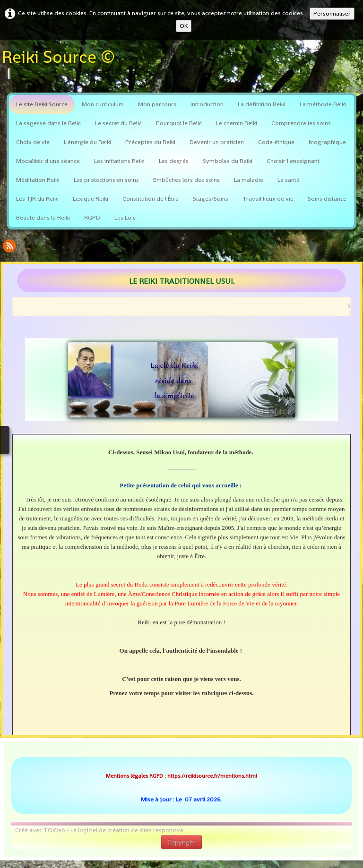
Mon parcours (157, 104)
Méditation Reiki (38, 180)
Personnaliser (332, 13)
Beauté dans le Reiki (43, 217)
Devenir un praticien (217, 142)
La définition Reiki (262, 104)
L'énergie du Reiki (87, 142)
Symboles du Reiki (228, 161)
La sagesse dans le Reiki (48, 123)
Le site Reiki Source (42, 104)
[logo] (62, 64)
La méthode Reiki (323, 104)
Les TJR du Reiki (37, 199)
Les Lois (125, 217)
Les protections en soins (106, 180)
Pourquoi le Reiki (179, 123)
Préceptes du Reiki (150, 142)
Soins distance (327, 199)
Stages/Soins (211, 199)
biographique (327, 142)
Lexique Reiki (91, 199)
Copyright (181, 842)
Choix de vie (33, 142)
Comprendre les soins (301, 123)
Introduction (207, 104)
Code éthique (276, 142)
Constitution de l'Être (151, 199)
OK (184, 26)
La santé (289, 180)
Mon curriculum (103, 104)
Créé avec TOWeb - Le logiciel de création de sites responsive (99, 830)
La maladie (249, 180)
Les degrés (174, 161)
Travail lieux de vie (268, 199)
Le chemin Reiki (237, 123)
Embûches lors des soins (186, 180)
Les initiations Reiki (119, 161)
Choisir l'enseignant (293, 161)
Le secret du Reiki (118, 123)
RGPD (92, 217)
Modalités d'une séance (48, 161)
